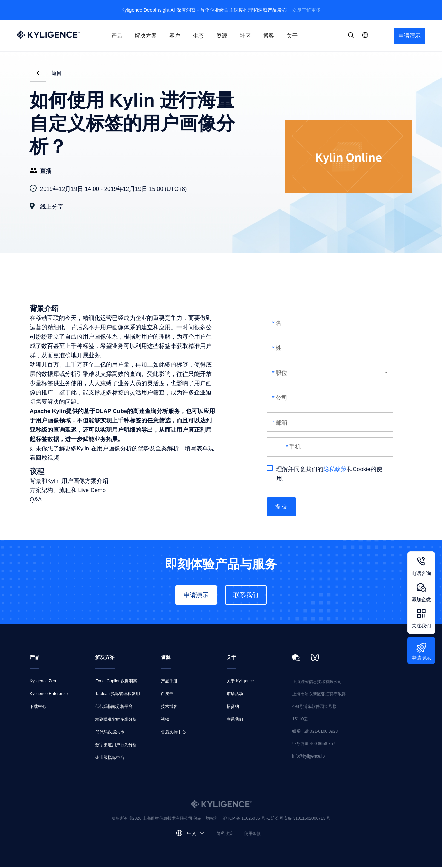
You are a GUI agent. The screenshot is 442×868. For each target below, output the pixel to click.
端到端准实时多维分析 (116, 720)
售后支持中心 (173, 733)
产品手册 (169, 682)
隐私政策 (335, 469)
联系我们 (246, 596)
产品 (117, 36)
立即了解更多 (306, 10)
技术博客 (169, 707)
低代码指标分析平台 (114, 707)
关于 (292, 36)
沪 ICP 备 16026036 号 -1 (247, 819)
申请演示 (410, 36)
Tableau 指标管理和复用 (118, 694)
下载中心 (38, 707)
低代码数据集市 (110, 733)
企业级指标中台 (110, 758)
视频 (165, 720)
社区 (245, 36)
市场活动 (235, 694)
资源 (222, 36)
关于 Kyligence (240, 682)
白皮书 (167, 694)
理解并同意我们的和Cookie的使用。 (324, 473)
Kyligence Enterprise (49, 694)
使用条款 (252, 834)
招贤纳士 (235, 707)
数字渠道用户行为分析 (116, 745)
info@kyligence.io (308, 757)
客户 (175, 36)
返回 (57, 73)
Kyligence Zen (43, 682)
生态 (198, 36)
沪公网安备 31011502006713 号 (301, 819)
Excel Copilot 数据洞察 (116, 682)
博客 (269, 36)
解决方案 (146, 36)
